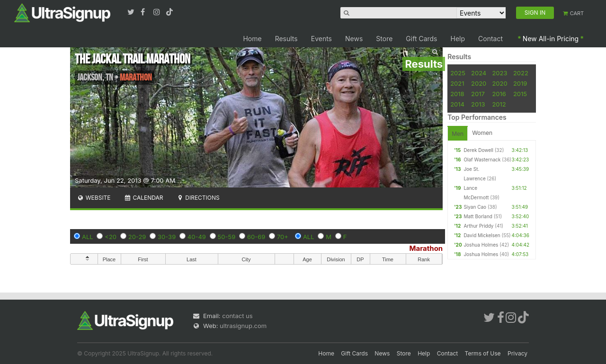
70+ (283, 237)
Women (482, 133)
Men (458, 134)
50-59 (227, 237)
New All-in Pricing (551, 39)
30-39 (167, 237)
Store (384, 39)
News (354, 39)
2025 (458, 73)
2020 (479, 83)
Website (94, 198)
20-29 (137, 237)
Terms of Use (483, 353)
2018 (457, 94)
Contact (490, 39)
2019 (520, 83)
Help (458, 39)
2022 (521, 73)
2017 (478, 94)
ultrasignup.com (243, 326)
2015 (520, 94)
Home (252, 39)
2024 (479, 73)
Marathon (426, 248)
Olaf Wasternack (482, 160)
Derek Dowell (478, 150)
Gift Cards (421, 39)
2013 (478, 104)
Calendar (144, 198)
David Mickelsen (482, 235)
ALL (88, 237)
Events (321, 39)
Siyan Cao (475, 207)
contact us (237, 316)
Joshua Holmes (481, 245)
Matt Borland (478, 216)
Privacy (517, 353)
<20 (111, 237)
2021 (457, 83)
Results (286, 39)
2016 (499, 94)
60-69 (256, 237)
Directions (198, 198)
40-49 (197, 237)
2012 (499, 104)
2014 (457, 104)
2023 (499, 73)
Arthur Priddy (478, 226)
